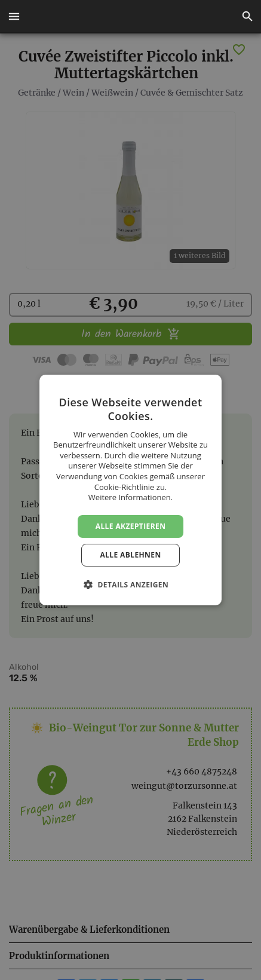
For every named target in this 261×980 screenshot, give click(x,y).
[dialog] (130, 490)
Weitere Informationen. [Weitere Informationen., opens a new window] (130, 497)
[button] (14, 17)
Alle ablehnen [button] (130, 555)
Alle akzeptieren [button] (131, 526)
